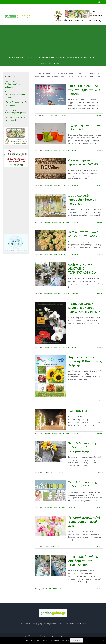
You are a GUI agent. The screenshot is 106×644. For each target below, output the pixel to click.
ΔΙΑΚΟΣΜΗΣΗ (62, 508)
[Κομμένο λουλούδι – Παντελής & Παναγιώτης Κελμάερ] (50, 376)
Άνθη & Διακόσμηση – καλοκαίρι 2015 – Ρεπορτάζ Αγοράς (83, 447)
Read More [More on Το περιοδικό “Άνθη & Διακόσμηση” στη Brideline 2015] (100, 589)
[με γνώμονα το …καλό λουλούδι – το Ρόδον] (50, 240)
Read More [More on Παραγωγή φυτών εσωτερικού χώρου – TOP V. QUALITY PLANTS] (100, 347)
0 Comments (63, 115)
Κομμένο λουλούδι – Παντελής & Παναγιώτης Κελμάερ (85, 361)
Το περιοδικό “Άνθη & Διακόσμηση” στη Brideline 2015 (83, 561)
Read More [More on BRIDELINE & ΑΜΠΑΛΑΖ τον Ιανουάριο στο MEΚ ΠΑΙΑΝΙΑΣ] (100, 115)
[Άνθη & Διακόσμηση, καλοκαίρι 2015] (50, 491)
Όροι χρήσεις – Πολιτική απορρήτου (45, 624)
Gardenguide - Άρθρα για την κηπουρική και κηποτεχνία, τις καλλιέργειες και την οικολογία (58, 636)
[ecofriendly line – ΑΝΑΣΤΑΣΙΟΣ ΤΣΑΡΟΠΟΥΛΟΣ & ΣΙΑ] (50, 274)
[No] (104, 640)
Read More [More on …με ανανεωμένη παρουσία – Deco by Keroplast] (100, 222)
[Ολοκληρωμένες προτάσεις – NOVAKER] (50, 169)
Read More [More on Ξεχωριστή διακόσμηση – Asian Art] (100, 150)
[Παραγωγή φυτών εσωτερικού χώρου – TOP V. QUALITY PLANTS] (50, 323)
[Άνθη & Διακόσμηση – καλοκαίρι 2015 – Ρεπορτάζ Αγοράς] (50, 451)
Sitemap (73, 624)
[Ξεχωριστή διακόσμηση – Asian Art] (50, 134)
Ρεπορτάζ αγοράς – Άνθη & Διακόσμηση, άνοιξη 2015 (85, 522)
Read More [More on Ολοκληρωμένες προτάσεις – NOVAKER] (100, 186)
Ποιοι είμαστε (25, 624)
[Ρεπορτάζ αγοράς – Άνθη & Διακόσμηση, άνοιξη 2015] (50, 526)
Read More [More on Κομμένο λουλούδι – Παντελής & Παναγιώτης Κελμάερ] (100, 401)
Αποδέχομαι (77, 640)
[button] (62, 63)
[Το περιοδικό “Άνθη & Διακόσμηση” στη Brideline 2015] (50, 565)
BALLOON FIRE (78, 411)
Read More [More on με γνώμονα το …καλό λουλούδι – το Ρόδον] (100, 254)
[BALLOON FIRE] (50, 419)
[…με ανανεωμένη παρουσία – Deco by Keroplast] (50, 205)
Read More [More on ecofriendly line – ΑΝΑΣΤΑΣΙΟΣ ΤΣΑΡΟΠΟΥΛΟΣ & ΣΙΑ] (100, 294)
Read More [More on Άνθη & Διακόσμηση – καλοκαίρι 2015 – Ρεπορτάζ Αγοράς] (100, 472)
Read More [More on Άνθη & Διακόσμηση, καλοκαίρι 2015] (100, 508)
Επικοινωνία (82, 624)
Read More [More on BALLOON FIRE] (100, 433)
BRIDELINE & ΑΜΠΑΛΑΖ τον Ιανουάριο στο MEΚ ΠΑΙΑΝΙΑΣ (84, 90)
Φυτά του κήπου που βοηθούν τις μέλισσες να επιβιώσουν (14, 84)
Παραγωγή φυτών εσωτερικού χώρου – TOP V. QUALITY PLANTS (84, 308)
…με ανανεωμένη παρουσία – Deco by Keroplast (82, 200)
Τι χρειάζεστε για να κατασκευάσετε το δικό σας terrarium (15, 95)
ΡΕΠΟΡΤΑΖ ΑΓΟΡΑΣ (52, 115)
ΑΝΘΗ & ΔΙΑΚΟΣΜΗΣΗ (51, 150)
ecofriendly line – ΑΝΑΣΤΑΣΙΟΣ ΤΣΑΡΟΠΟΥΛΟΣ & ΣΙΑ (82, 268)
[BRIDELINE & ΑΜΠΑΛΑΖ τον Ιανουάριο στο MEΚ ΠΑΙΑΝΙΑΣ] (50, 94)
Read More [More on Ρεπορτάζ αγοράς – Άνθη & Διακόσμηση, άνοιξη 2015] (100, 547)
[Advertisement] (53, 40)
